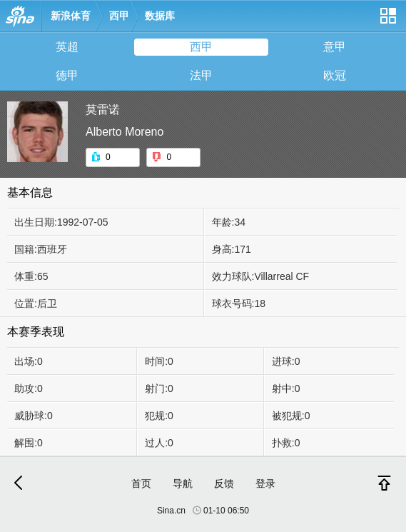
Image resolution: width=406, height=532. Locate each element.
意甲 (335, 47)
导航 (183, 483)
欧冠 (335, 75)
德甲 (67, 75)
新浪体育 (71, 16)
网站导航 (387, 21)
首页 (141, 483)
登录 (265, 483)
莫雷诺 (103, 110)
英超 (67, 47)
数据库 (160, 16)
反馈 (224, 483)
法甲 (201, 75)
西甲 (119, 16)
